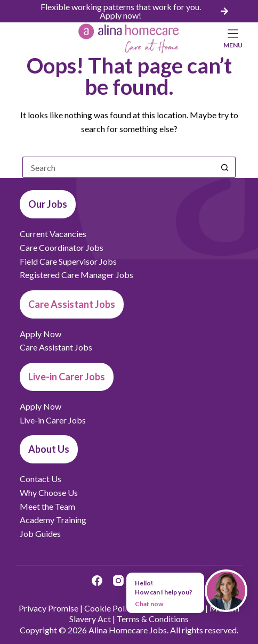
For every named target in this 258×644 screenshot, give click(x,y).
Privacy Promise (49, 608)
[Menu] (233, 38)
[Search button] (225, 167)
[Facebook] (97, 581)
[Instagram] (118, 581)
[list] (129, 11)
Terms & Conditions (153, 619)
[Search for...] (118, 167)
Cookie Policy (110, 608)
